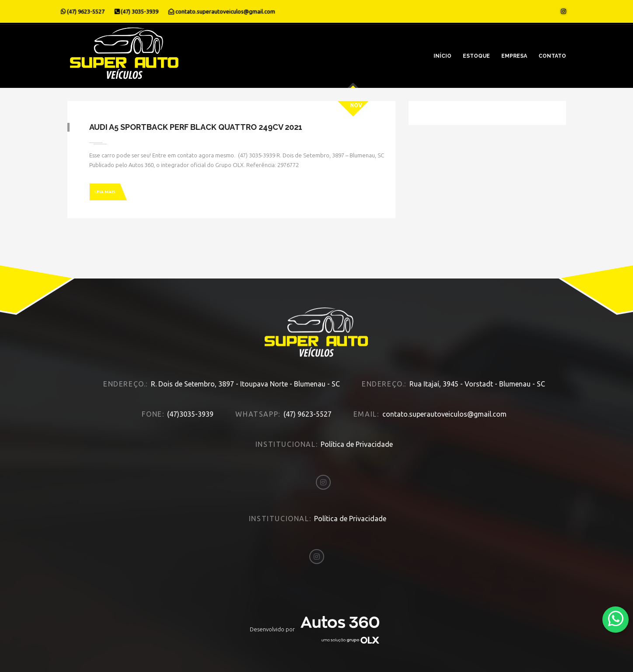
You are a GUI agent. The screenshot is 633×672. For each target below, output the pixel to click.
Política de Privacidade (357, 444)
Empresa (514, 56)
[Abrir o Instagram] (563, 11)
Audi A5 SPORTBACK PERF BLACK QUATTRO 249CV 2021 (196, 127)
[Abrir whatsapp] (616, 619)
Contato (552, 56)
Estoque (476, 56)
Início (442, 56)
